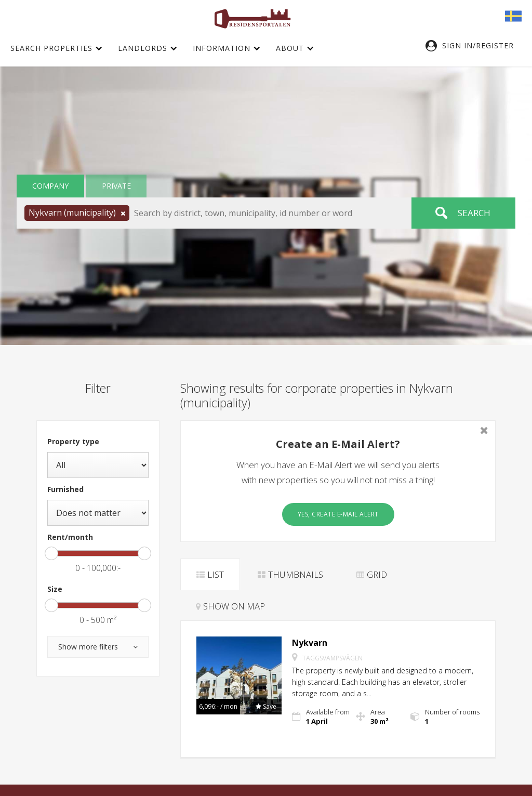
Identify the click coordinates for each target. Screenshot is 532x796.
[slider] (51, 553)
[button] (475, 46)
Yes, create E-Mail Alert (338, 514)
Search (474, 213)
